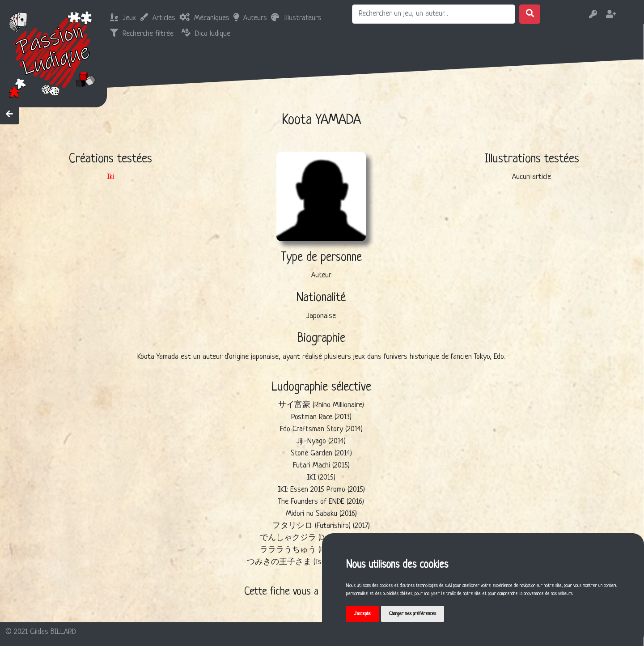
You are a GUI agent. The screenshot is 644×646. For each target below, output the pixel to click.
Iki (110, 177)
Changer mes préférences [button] (413, 614)
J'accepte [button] (362, 614)
